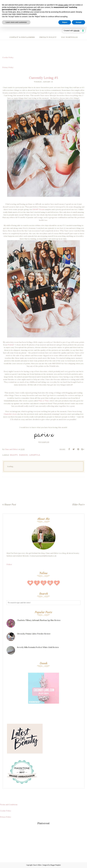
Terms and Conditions (9, 805)
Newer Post (10, 505)
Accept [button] (79, 22)
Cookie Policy (8, 57)
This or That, (44, 401)
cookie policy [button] (36, 10)
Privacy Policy (8, 67)
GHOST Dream (38, 209)
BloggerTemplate (56, 865)
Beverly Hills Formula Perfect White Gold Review (38, 647)
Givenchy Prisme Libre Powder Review (34, 634)
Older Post (78, 505)
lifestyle (35, 455)
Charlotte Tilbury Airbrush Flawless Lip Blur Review (39, 620)
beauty (14, 455)
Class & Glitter (37, 865)
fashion (24, 455)
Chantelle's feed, (10, 414)
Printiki (11, 345)
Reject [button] (65, 22)
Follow (9, 564)
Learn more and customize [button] (16, 22)
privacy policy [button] (63, 5)
